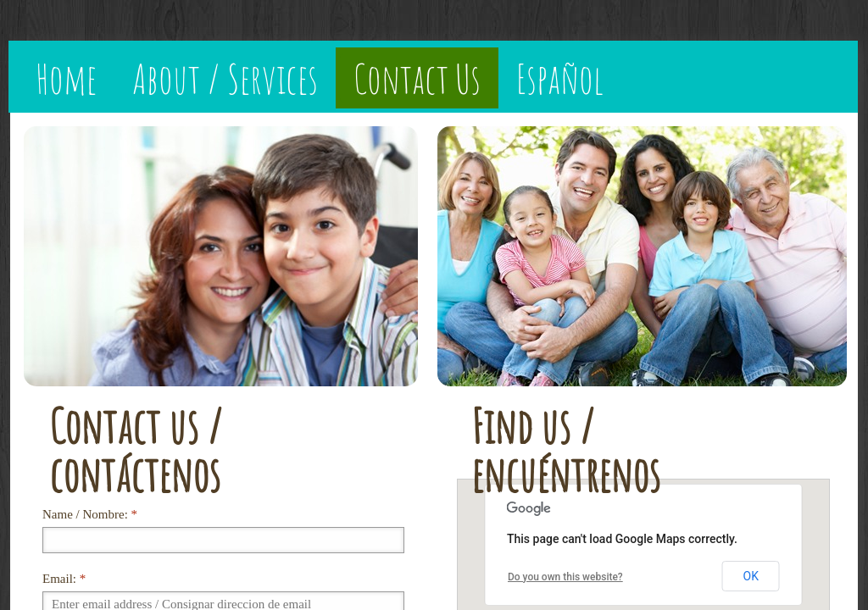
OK (751, 576)
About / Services (225, 78)
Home (66, 78)
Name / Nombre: (90, 514)
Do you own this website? (565, 577)
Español (560, 78)
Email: (64, 579)
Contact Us (417, 78)
